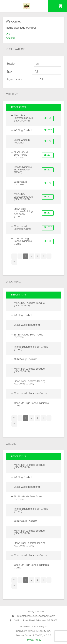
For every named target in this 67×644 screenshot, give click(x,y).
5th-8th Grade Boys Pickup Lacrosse (22, 155)
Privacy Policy (33, 640)
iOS (8, 35)
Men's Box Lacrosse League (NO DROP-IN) (23, 118)
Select (48, 118)
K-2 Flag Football (23, 130)
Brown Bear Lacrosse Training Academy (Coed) (23, 213)
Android (10, 38)
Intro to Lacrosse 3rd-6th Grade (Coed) (23, 170)
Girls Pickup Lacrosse (20, 183)
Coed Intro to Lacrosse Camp (23, 228)
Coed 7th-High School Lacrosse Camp (23, 241)
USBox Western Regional (22, 141)
